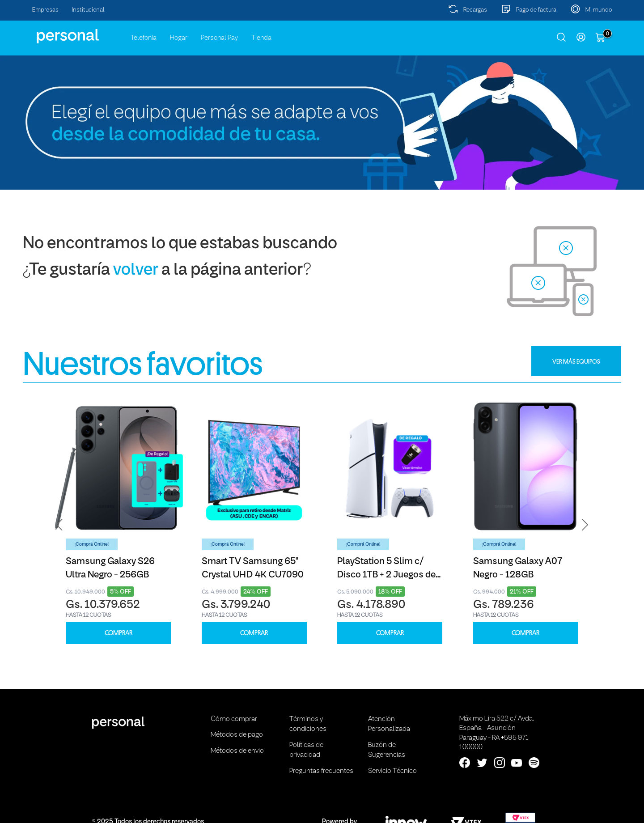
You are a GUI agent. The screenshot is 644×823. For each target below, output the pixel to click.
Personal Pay (219, 38)
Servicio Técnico (392, 771)
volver (136, 270)
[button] (59, 525)
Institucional (88, 10)
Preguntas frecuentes (321, 771)
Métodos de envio (237, 751)
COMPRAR (119, 633)
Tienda (261, 38)
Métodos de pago (237, 735)
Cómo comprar (234, 719)
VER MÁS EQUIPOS (576, 361)
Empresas (45, 10)
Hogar (179, 38)
